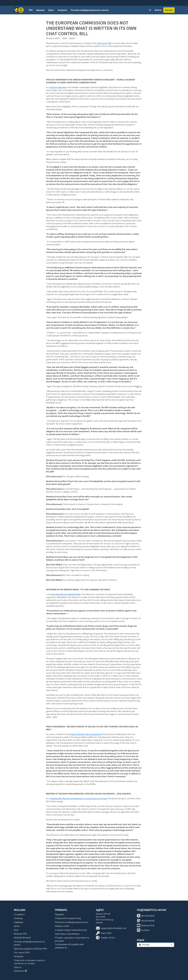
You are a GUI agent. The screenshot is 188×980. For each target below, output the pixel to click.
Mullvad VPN (20, 934)
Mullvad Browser (22, 938)
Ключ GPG (104, 933)
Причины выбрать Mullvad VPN (30, 949)
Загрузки (62, 10)
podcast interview (58, 87)
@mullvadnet (146, 916)
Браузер (40, 10)
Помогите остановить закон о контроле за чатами (30, 962)
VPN (31, 10)
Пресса (18, 967)
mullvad (143, 930)
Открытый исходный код (68, 918)
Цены (51, 10)
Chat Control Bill (104, 43)
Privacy (72, 38)
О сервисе (19, 914)
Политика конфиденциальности (72, 922)
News (65, 38)
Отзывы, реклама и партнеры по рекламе (72, 939)
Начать (169, 10)
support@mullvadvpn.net (111, 928)
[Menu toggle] (21, 10)
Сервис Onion (105, 938)
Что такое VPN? (22, 952)
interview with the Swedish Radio (66, 594)
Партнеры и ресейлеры (67, 934)
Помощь (18, 918)
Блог (16, 930)
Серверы (19, 922)
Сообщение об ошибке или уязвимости (69, 946)
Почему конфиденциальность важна (90, 10)
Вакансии (20, 971)
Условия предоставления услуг (71, 930)
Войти (158, 10)
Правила (59, 914)
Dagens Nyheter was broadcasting (86, 734)
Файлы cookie (62, 926)
